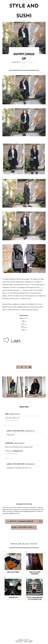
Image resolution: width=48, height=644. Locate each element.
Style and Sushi (22, 641)
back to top (24, 640)
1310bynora (9, 443)
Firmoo (42, 287)
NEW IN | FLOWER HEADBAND (35, 573)
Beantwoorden (12, 421)
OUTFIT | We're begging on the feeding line (35, 598)
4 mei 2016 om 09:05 (19, 443)
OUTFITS (24, 363)
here (21, 290)
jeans (26, 324)
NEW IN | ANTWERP (13, 572)
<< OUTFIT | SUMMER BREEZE (21, 521)
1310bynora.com (17, 451)
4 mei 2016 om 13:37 (30, 431)
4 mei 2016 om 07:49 (15, 414)
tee (26, 321)
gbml (30, 642)
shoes (25, 327)
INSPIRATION (13, 597)
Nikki (7, 414)
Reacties (9, 426)
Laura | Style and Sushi (27, 62)
